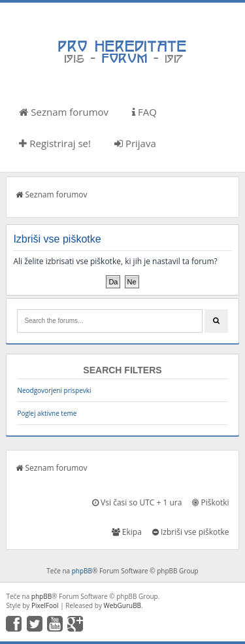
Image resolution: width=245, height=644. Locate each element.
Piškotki (210, 502)
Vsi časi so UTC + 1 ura (137, 502)
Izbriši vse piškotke (191, 532)
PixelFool (45, 605)
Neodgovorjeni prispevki (54, 390)
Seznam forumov (64, 112)
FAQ (144, 112)
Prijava (135, 143)
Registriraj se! (55, 143)
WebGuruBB (123, 605)
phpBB (82, 571)
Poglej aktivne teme (47, 413)
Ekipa (127, 532)
